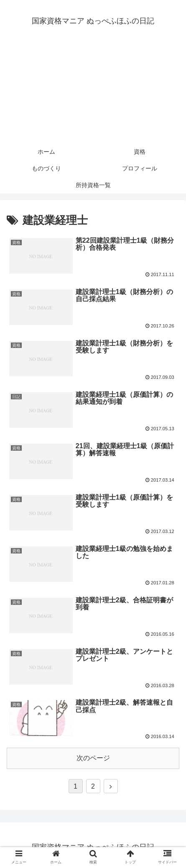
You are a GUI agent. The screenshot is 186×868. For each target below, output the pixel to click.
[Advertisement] (93, 92)
